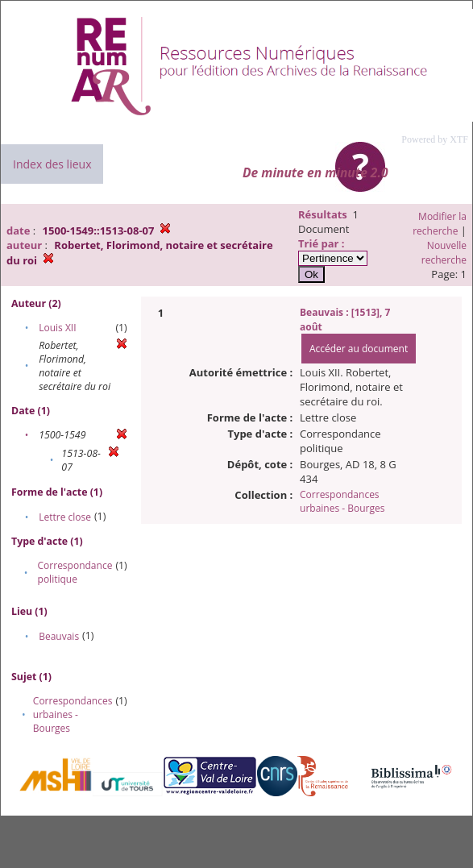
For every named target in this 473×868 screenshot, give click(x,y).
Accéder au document (359, 349)
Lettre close (65, 517)
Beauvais (59, 636)
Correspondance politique (75, 572)
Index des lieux (52, 164)
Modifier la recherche (440, 224)
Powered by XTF (435, 139)
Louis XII (57, 328)
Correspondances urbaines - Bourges (73, 714)
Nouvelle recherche (444, 253)
